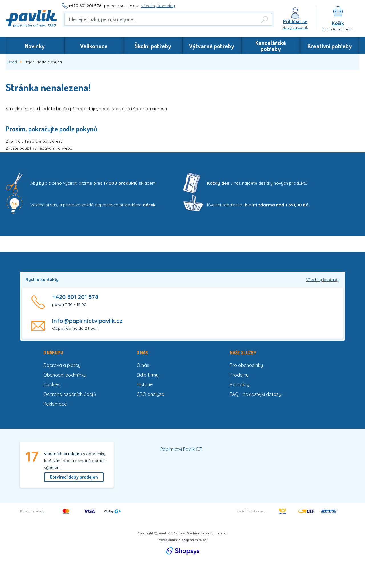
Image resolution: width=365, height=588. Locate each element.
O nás (143, 365)
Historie (145, 384)
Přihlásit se (295, 21)
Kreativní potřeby (330, 46)
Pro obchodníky (246, 365)
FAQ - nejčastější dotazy (255, 394)
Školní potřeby (153, 46)
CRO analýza (150, 394)
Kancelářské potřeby (271, 46)
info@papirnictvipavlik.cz (87, 321)
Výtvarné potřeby (212, 46)
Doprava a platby (62, 365)
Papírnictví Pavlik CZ (181, 449)
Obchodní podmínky (65, 375)
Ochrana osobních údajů (70, 394)
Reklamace (55, 404)
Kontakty (240, 384)
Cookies (52, 384)
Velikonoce (94, 46)
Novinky (35, 46)
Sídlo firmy (148, 375)
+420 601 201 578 (85, 6)
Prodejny (239, 375)
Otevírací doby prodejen (74, 477)
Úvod (12, 62)
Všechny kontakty (158, 6)
